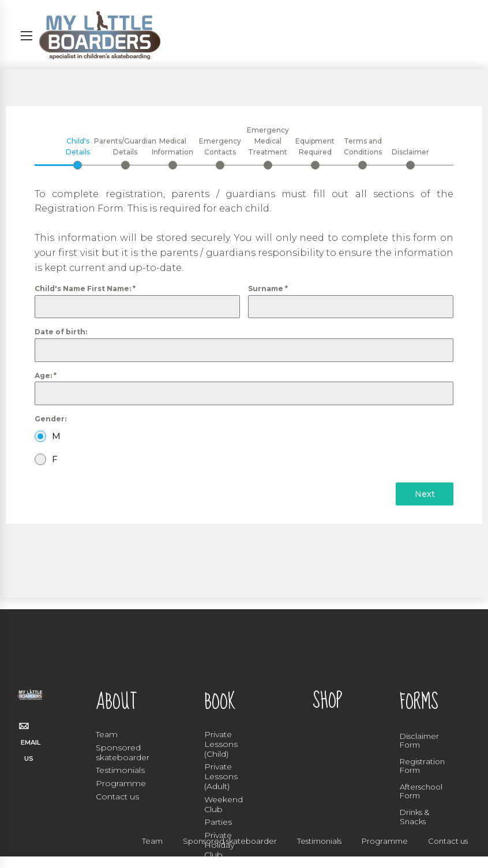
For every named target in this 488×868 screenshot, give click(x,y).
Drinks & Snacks (414, 817)
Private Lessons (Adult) (221, 776)
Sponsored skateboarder (123, 752)
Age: (46, 375)
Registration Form (422, 766)
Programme (121, 783)
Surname (268, 289)
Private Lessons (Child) (221, 744)
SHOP (327, 701)
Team (107, 734)
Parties (218, 822)
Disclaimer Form (419, 741)
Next (425, 495)
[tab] (78, 153)
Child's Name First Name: (85, 289)
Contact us (117, 797)
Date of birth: (61, 332)
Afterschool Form (421, 791)
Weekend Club (224, 804)
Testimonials (120, 770)
